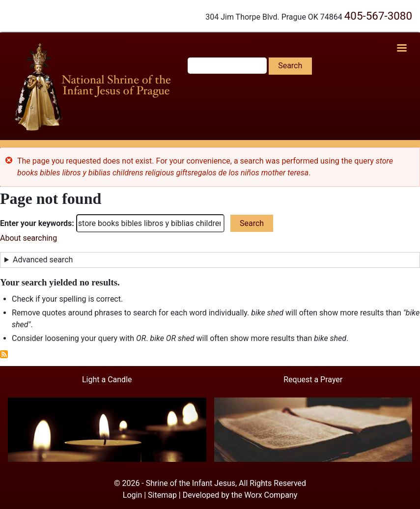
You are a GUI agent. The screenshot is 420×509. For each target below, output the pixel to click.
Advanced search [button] (43, 260)
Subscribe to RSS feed (4, 354)
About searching (28, 238)
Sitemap (162, 495)
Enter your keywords (36, 223)
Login (132, 495)
